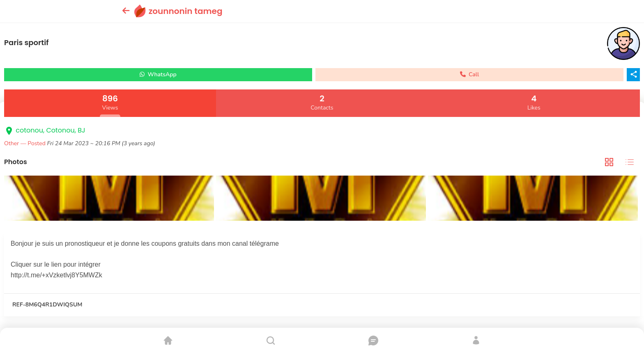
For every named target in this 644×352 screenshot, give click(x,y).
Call (470, 74)
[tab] (609, 162)
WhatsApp (158, 74)
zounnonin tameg (186, 11)
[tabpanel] (322, 199)
